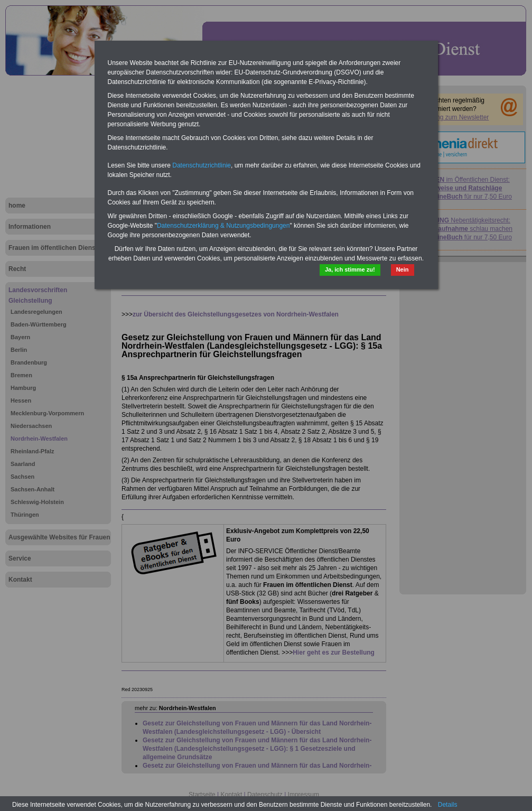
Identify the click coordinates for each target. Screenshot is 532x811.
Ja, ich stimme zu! (350, 269)
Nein (403, 269)
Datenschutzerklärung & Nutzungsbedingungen (223, 226)
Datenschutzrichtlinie (202, 165)
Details (448, 805)
